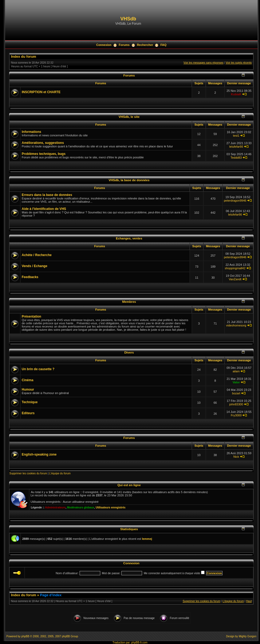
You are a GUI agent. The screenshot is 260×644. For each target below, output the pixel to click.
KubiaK (236, 94)
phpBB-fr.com (140, 643)
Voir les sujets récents (239, 63)
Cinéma (27, 380)
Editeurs (28, 413)
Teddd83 (236, 158)
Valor (236, 382)
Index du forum (24, 57)
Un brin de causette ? (38, 369)
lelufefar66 (236, 147)
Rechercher (145, 45)
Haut (249, 601)
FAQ (163, 45)
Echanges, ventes (129, 238)
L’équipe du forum (60, 473)
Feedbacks (30, 277)
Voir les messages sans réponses (204, 63)
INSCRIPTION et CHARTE (41, 92)
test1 (236, 136)
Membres (129, 302)
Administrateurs (55, 507)
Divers (129, 352)
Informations (31, 132)
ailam (236, 371)
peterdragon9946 (235, 201)
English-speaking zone (39, 454)
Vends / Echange (34, 266)
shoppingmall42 (235, 268)
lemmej (147, 539)
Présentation (31, 316)
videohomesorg (236, 325)
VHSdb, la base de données (129, 180)
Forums (124, 45)
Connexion (104, 45)
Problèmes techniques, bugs (44, 154)
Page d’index (51, 595)
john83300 (236, 404)
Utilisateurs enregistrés (111, 507)
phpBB (25, 636)
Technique (30, 402)
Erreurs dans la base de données (47, 195)
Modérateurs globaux (81, 507)
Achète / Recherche (37, 255)
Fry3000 (236, 415)
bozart (236, 393)
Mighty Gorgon (248, 636)
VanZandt (235, 279)
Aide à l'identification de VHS (44, 209)
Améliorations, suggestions (43, 143)
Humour (28, 390)
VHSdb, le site (129, 117)
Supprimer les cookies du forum (28, 473)
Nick (236, 457)
